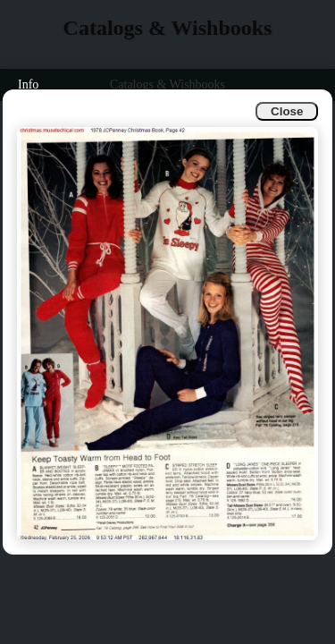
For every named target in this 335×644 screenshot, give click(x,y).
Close (287, 111)
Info (28, 85)
